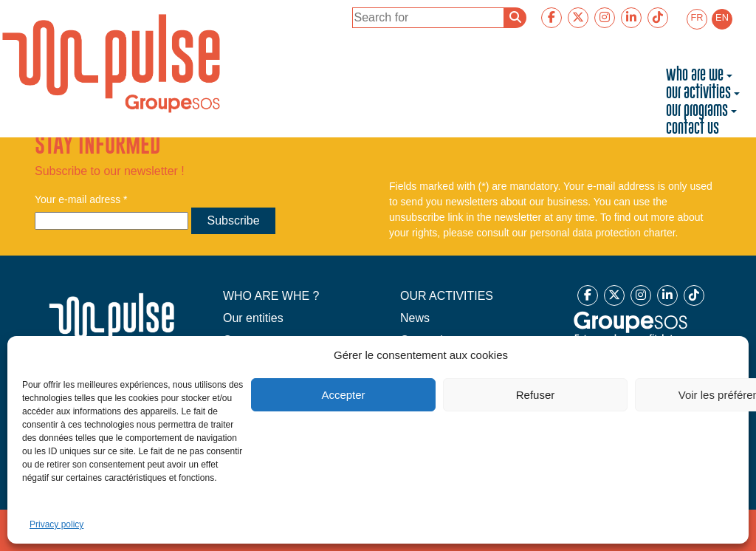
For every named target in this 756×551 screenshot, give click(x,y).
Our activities (698, 93)
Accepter (343, 395)
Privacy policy (56, 524)
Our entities (253, 318)
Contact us (693, 129)
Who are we (695, 75)
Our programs (697, 111)
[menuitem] (697, 19)
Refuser (536, 395)
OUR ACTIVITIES (447, 296)
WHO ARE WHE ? (271, 296)
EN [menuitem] (722, 17)
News (415, 318)
